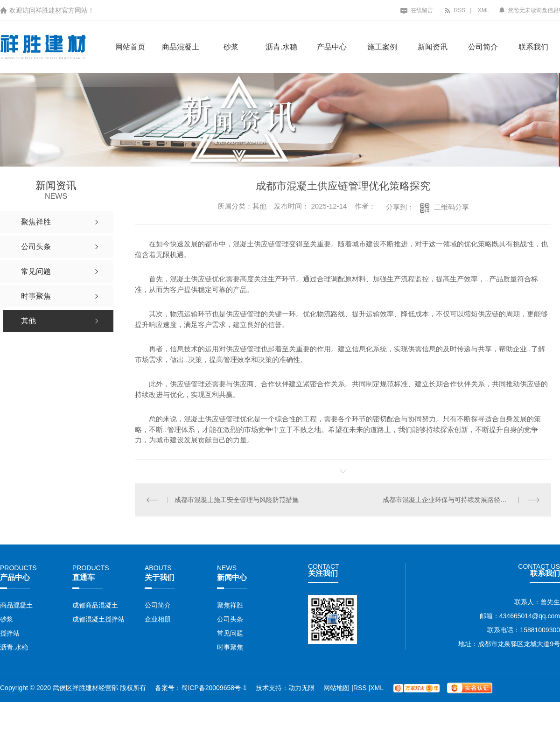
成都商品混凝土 (95, 605)
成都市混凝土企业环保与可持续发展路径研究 (448, 499)
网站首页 (130, 47)
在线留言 (416, 10)
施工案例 (382, 47)
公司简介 (483, 47)
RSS (455, 10)
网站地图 (337, 687)
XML (484, 10)
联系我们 (533, 47)
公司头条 (230, 619)
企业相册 (158, 619)
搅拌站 (10, 633)
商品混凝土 (181, 47)
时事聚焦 (230, 647)
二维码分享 (451, 207)
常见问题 (230, 633)
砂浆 (231, 47)
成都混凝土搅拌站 (98, 619)
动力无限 (301, 687)
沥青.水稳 (281, 47)
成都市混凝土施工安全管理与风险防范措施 (237, 499)
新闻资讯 (433, 47)
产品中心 (332, 47)
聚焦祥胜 (230, 605)
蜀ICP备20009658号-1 (214, 687)
